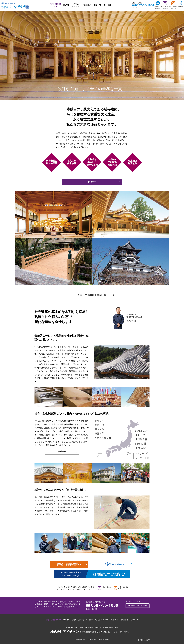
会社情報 (107, 5)
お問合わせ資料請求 (158, 5)
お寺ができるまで (76, 5)
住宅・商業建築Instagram (173, 5)
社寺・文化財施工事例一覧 (92, 295)
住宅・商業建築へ (69, 565)
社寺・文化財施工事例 (99, 620)
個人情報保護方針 (145, 640)
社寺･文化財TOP (56, 5)
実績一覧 (97, 5)
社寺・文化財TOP (53, 620)
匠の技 (66, 5)
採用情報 (180, 4)
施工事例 (87, 5)
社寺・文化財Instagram (165, 5)
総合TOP (135, 620)
